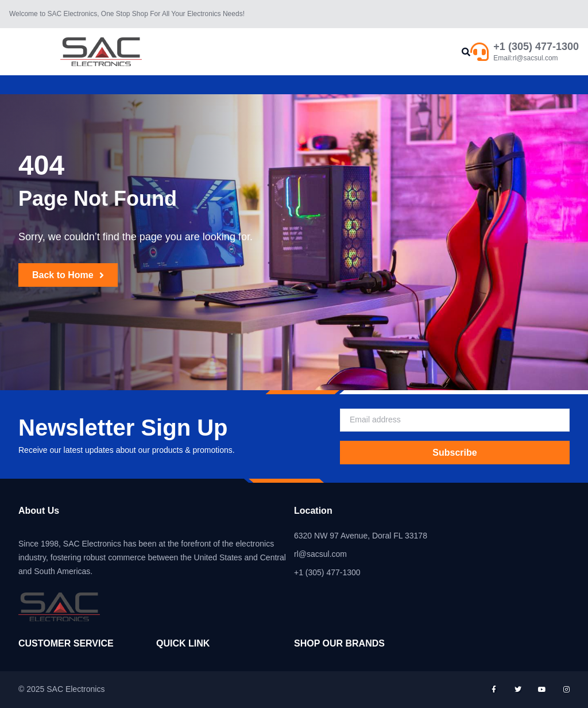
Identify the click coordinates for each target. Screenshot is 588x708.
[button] (466, 52)
